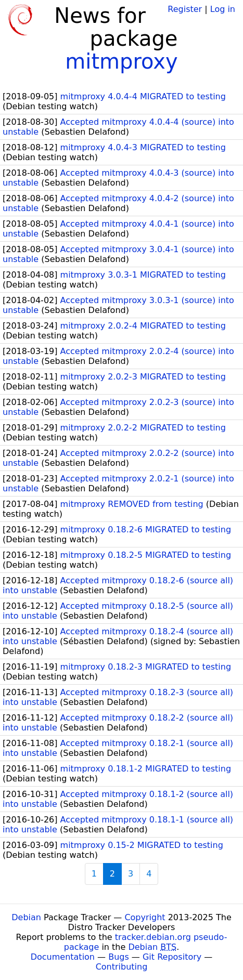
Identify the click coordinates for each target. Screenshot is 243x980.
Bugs (119, 957)
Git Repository (172, 957)
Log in (223, 9)
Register (185, 9)
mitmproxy (121, 61)
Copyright (145, 917)
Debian (26, 917)
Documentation (63, 957)
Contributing (122, 967)
